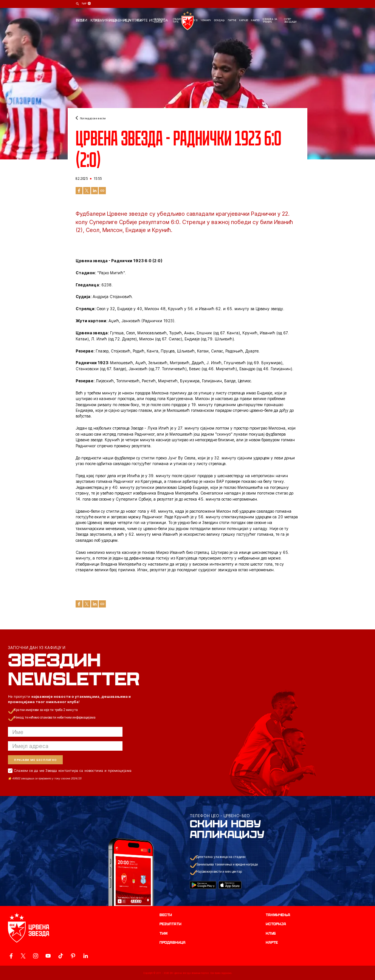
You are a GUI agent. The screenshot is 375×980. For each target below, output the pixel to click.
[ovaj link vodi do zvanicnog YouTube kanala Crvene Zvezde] (48, 956)
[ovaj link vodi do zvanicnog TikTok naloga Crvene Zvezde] (60, 956)
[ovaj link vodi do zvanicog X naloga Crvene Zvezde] (23, 956)
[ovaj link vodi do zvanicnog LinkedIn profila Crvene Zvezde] (85, 956)
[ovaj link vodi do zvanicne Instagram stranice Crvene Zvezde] (36, 956)
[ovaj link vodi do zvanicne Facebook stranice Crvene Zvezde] (11, 956)
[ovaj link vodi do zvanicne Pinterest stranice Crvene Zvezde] (73, 956)
